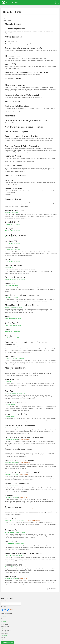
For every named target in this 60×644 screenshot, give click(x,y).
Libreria (10, 611)
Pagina (4, 609)
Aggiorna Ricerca (8, 642)
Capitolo (11, 609)
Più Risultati (52, 589)
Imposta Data (4, 628)
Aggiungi (4, 616)
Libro (4, 611)
